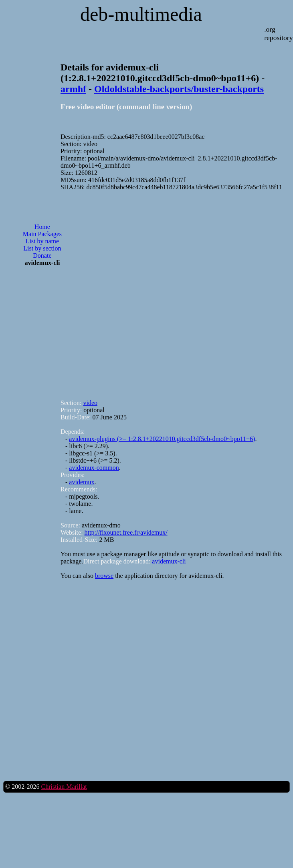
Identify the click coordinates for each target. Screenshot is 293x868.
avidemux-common (94, 468)
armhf (73, 89)
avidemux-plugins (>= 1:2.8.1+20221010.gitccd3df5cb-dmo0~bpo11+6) (162, 439)
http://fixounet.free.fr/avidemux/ (126, 532)
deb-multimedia (141, 14)
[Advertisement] (115, 292)
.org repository (278, 33)
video (90, 403)
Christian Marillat (64, 787)
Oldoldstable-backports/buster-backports (179, 89)
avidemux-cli (169, 561)
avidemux (82, 482)
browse (104, 576)
